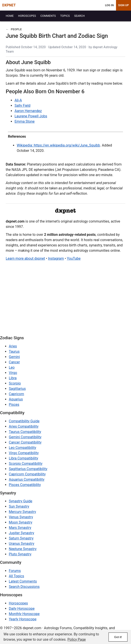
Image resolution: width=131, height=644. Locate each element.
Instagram (56, 258)
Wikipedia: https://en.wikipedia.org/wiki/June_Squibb (58, 145)
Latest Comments (23, 581)
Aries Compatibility (24, 426)
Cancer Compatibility (25, 442)
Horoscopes (18, 603)
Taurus (14, 352)
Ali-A (18, 100)
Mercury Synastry (22, 512)
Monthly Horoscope (24, 614)
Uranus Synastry (22, 544)
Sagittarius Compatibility (28, 469)
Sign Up (124, 5)
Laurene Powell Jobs (31, 116)
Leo (12, 367)
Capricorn (16, 394)
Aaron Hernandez (28, 111)
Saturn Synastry (21, 538)
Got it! (118, 637)
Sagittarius (17, 389)
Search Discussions (24, 587)
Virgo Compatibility (24, 453)
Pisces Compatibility (25, 485)
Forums (15, 571)
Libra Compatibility (23, 458)
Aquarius (16, 399)
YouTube (74, 258)
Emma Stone (25, 121)
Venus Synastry (21, 517)
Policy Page (77, 639)
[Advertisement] (65, 299)
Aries (13, 346)
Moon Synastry (21, 522)
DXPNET (9, 5)
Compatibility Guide (24, 421)
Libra (13, 378)
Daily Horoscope (22, 609)
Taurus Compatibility (25, 432)
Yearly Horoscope (23, 619)
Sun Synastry (19, 506)
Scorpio (15, 383)
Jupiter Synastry (22, 533)
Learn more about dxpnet (25, 258)
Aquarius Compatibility (27, 479)
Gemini (14, 357)
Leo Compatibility (22, 448)
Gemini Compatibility (25, 437)
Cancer (14, 362)
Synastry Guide (21, 501)
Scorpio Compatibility (26, 464)
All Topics (16, 576)
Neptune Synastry (23, 549)
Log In (109, 5)
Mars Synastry (20, 528)
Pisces (14, 405)
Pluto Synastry (20, 554)
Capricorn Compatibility (27, 474)
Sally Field (22, 106)
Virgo (13, 373)
